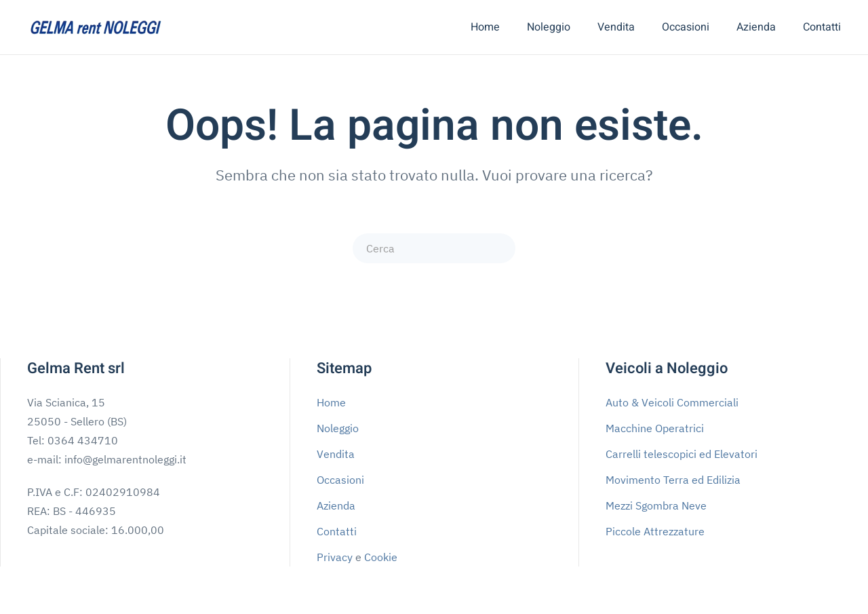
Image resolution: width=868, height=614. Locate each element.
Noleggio (549, 27)
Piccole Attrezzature (655, 531)
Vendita (616, 27)
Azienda (756, 27)
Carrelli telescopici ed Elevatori (682, 454)
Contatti (822, 27)
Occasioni (686, 27)
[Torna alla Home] (95, 27)
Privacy (335, 557)
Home (485, 27)
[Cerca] (434, 248)
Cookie (381, 557)
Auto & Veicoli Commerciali (672, 402)
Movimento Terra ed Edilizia (673, 480)
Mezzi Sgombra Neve (656, 505)
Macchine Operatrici (655, 428)
